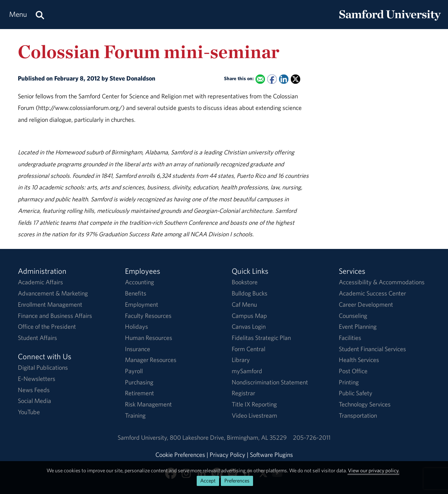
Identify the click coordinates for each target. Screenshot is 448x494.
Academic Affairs (40, 282)
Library (241, 360)
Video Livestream (254, 415)
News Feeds (34, 390)
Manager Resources (151, 360)
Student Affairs (37, 338)
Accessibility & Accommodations (382, 282)
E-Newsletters (37, 379)
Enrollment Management (50, 304)
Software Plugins (271, 455)
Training (135, 415)
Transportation (358, 415)
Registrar (243, 393)
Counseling (353, 316)
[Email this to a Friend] (260, 79)
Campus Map (249, 316)
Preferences (237, 481)
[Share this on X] (296, 79)
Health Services (359, 360)
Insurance (138, 349)
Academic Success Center (372, 293)
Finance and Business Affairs (55, 316)
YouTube (29, 412)
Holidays (136, 326)
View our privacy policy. (374, 470)
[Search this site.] (40, 15)
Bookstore (245, 282)
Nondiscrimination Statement (270, 382)
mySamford (247, 371)
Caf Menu (244, 304)
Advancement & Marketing (53, 293)
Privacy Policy (227, 455)
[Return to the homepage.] (390, 21)
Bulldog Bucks (250, 293)
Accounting (139, 282)
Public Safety (356, 393)
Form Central (248, 349)
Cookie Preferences (180, 455)
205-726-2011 (312, 437)
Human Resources (149, 338)
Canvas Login (249, 326)
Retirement (139, 393)
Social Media (34, 401)
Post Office (353, 371)
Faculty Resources (148, 316)
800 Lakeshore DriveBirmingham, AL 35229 (228, 437)
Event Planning (358, 326)
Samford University (144, 437)
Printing (349, 382)
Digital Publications (43, 367)
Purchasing (139, 382)
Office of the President (47, 326)
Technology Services (365, 404)
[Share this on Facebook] (272, 79)
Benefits (136, 293)
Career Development (366, 304)
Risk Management (148, 404)
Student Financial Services (372, 349)
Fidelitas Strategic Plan (261, 338)
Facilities (350, 338)
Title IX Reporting (254, 404)
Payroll (134, 371)
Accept (208, 481)
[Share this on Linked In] (284, 79)
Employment (142, 304)
